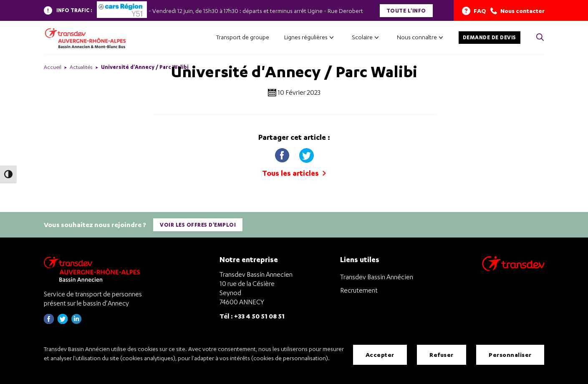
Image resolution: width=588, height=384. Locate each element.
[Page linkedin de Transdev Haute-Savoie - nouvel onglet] (76, 321)
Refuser (442, 355)
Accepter (380, 355)
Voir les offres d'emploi (198, 224)
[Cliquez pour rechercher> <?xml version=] (540, 38)
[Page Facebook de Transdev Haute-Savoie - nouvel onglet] (49, 321)
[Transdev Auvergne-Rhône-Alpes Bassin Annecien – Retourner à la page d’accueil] (94, 269)
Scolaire (362, 37)
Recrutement (359, 290)
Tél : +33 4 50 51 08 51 (252, 316)
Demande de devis (490, 37)
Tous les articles (294, 173)
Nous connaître (417, 37)
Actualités (81, 67)
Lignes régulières (306, 37)
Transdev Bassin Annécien (377, 276)
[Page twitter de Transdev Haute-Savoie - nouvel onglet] (63, 321)
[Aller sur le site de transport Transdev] (513, 269)
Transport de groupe (243, 37)
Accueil (53, 67)
